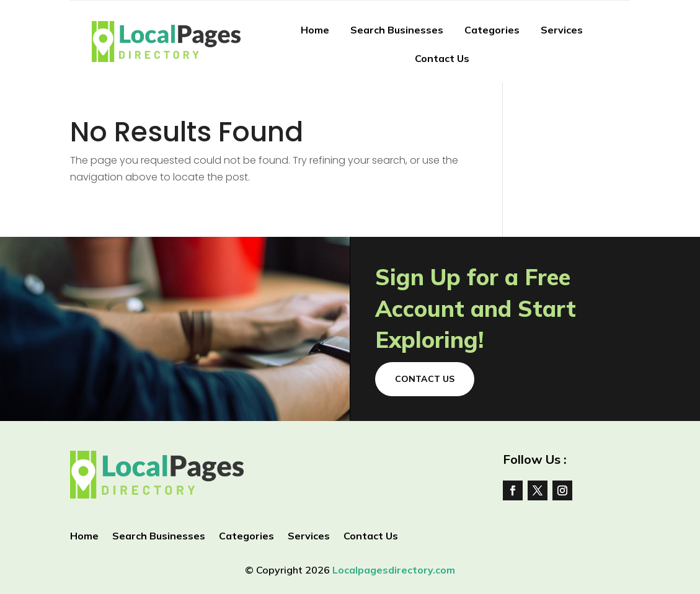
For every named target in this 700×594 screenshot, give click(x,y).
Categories (492, 30)
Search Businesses (397, 30)
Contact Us (442, 58)
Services (562, 30)
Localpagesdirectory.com (394, 570)
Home (315, 30)
